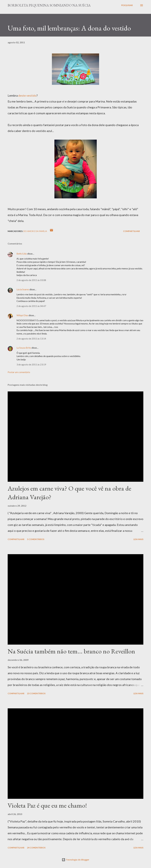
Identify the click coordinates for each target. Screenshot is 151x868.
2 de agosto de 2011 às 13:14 (31, 338)
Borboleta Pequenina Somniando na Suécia (49, 5)
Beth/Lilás (22, 254)
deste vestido (27, 95)
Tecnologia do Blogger (75, 860)
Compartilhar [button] (131, 231)
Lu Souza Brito (24, 348)
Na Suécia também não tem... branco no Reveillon (71, 651)
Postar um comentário (19, 372)
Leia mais (138, 539)
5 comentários (36, 539)
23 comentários (36, 693)
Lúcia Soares (23, 289)
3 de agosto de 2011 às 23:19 (31, 364)
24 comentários (36, 848)
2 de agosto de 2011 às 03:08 (31, 280)
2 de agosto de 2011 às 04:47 (31, 306)
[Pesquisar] (127, 5)
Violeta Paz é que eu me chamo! (47, 805)
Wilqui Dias (22, 315)
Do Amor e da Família (35, 231)
